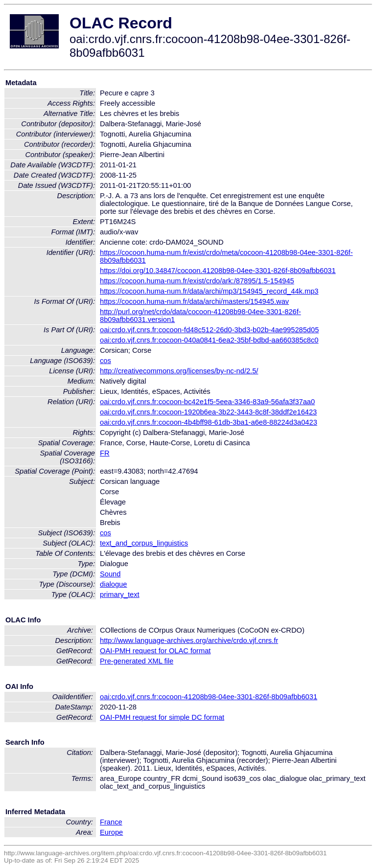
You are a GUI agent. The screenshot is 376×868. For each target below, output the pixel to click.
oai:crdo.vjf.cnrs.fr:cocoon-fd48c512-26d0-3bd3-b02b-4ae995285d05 (209, 330)
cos (106, 361)
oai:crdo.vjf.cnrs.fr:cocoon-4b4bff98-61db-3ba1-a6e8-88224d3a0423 (209, 422)
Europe (111, 832)
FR (105, 453)
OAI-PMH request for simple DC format (162, 717)
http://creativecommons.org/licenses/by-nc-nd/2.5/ (179, 371)
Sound (110, 574)
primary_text (120, 594)
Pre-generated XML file (137, 661)
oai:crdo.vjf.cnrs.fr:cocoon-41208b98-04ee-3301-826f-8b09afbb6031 (209, 697)
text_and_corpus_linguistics (144, 543)
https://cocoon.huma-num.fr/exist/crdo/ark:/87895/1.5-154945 (197, 281)
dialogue (113, 584)
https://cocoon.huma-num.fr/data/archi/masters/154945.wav (194, 301)
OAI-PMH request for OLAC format (155, 651)
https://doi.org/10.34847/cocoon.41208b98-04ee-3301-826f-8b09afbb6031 (218, 271)
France (111, 822)
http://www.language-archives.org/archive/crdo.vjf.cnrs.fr (189, 640)
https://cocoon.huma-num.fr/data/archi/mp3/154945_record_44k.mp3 (209, 291)
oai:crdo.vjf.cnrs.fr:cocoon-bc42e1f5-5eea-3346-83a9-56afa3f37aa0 (207, 402)
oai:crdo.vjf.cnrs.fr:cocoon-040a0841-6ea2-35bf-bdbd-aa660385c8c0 (209, 340)
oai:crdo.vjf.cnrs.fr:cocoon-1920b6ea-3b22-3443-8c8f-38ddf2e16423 (208, 412)
